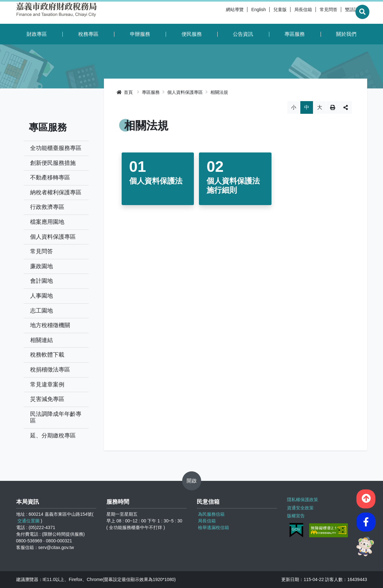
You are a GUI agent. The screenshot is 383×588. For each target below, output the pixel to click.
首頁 (125, 92)
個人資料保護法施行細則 (233, 185)
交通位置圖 (29, 521)
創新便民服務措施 (53, 163)
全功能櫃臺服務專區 (56, 148)
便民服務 (192, 34)
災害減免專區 (47, 399)
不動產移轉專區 (50, 178)
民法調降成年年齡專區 (56, 417)
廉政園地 (41, 266)
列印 (333, 107)
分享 (346, 107)
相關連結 (41, 340)
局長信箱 (288, 13)
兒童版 (265, 13)
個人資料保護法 (156, 181)
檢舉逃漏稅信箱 (214, 527)
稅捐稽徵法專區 (50, 370)
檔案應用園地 (47, 222)
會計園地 (41, 281)
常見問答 (313, 13)
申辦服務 (140, 34)
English (243, 13)
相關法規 (219, 92)
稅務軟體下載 (47, 355)
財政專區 (37, 34)
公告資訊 (243, 34)
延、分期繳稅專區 (53, 436)
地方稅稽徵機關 (50, 325)
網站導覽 (220, 13)
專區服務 (295, 34)
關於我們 (346, 34)
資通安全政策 (300, 507)
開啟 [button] (192, 481)
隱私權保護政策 (303, 499)
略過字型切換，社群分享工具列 (236, 101)
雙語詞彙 (339, 13)
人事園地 (41, 296)
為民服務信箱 (211, 514)
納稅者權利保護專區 (56, 192)
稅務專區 (88, 34)
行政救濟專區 (47, 207)
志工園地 (41, 311)
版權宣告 (296, 515)
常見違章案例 (47, 384)
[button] (366, 498)
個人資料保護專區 (53, 237)
